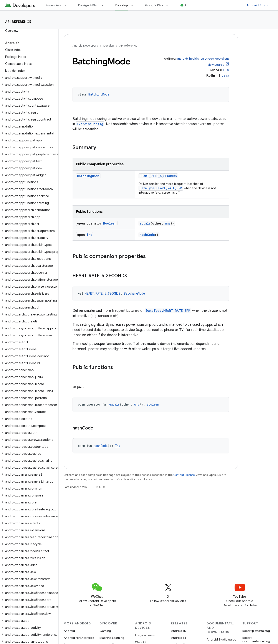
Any (168, 223)
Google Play (154, 5)
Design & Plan (88, 5)
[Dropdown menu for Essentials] (67, 5)
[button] (28, 78)
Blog (188, 5)
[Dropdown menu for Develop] (134, 5)
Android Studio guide (221, 639)
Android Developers (85, 46)
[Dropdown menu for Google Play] (169, 5)
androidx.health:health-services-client (203, 59)
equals (145, 223)
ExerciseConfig (90, 124)
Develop (109, 46)
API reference (18, 22)
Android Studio (258, 5)
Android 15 (178, 631)
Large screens (145, 635)
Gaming (105, 631)
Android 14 (179, 638)
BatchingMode (99, 94)
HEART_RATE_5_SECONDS (158, 176)
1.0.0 (226, 70)
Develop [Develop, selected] (122, 5)
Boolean (110, 223)
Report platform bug (256, 631)
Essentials (53, 5)
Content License (184, 475)
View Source (216, 65)
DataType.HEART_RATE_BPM (161, 188)
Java (225, 75)
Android (69, 631)
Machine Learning (112, 638)
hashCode (147, 235)
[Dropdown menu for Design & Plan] (104, 5)
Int (89, 235)
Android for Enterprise (79, 638)
